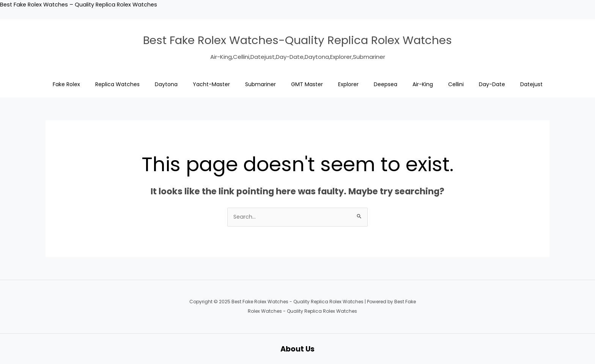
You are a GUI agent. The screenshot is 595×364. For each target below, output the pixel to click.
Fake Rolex (66, 84)
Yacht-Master (211, 84)
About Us (298, 349)
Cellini (456, 84)
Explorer (348, 84)
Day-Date (492, 84)
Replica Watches (117, 84)
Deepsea (386, 84)
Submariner (261, 84)
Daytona (166, 84)
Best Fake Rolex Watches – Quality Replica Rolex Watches (82, 4)
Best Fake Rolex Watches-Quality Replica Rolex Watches (297, 39)
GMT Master (307, 84)
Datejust (531, 84)
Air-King (423, 84)
